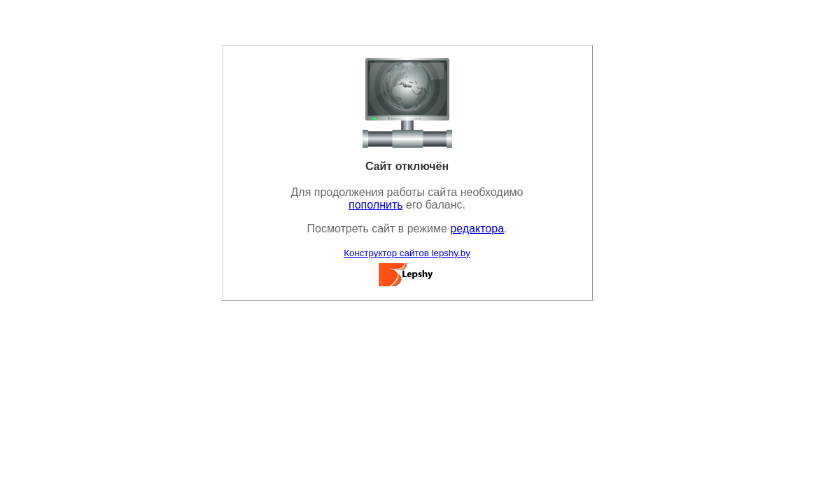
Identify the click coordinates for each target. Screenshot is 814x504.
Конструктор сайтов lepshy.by (407, 253)
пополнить (376, 205)
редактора (477, 229)
